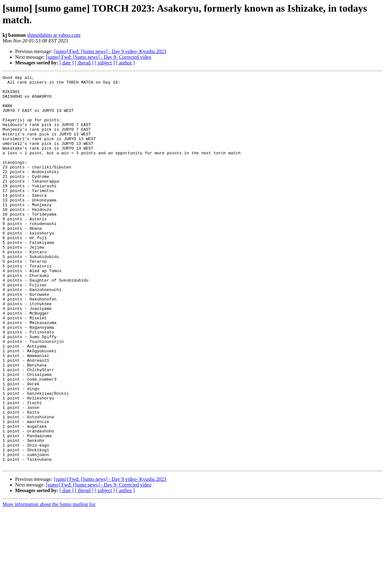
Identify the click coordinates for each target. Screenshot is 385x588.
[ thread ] (84, 63)
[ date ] (67, 63)
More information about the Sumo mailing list (49, 583)
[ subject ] (105, 63)
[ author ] (126, 63)
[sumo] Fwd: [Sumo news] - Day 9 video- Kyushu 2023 (110, 51)
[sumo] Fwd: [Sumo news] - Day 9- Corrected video (99, 57)
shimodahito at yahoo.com (54, 35)
